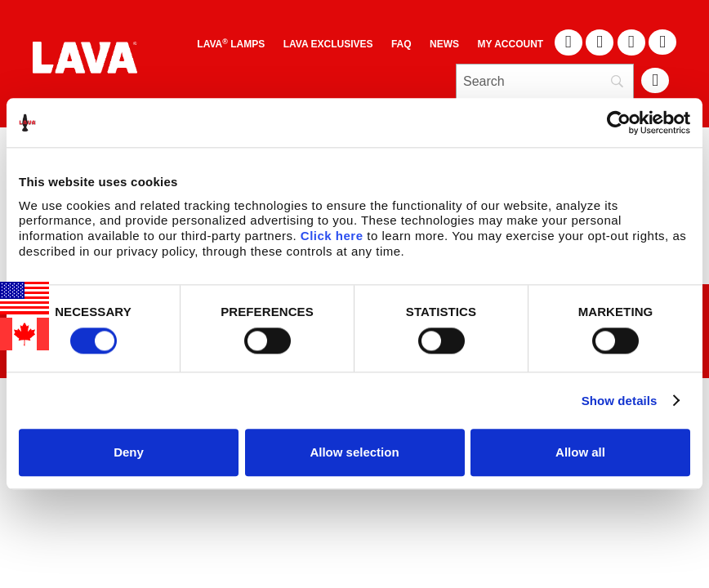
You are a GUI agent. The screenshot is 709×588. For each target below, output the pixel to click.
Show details (620, 401)
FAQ (401, 44)
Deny (129, 452)
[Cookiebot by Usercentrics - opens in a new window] (619, 122)
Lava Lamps (231, 44)
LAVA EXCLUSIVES (328, 44)
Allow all (580, 452)
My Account (511, 44)
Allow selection (354, 452)
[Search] (545, 82)
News (444, 44)
